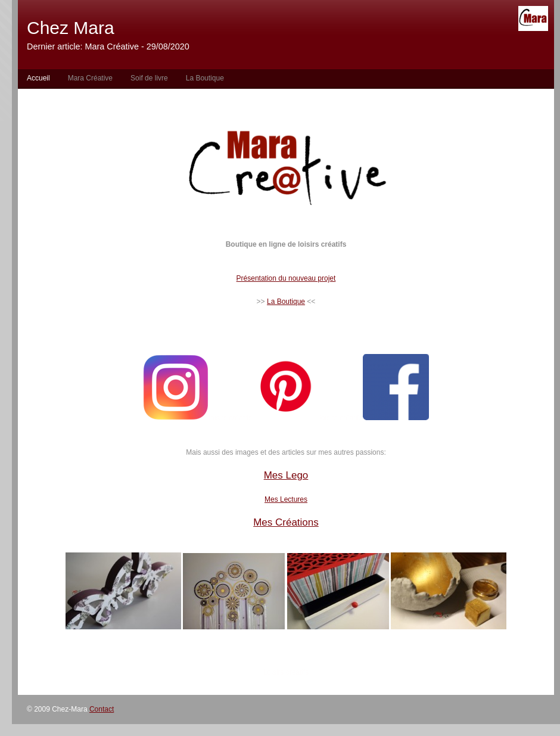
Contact (102, 709)
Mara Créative (90, 78)
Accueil (38, 78)
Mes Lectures (286, 499)
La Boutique (205, 78)
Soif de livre (149, 78)
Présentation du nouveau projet (286, 278)
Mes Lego (286, 475)
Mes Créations (286, 522)
